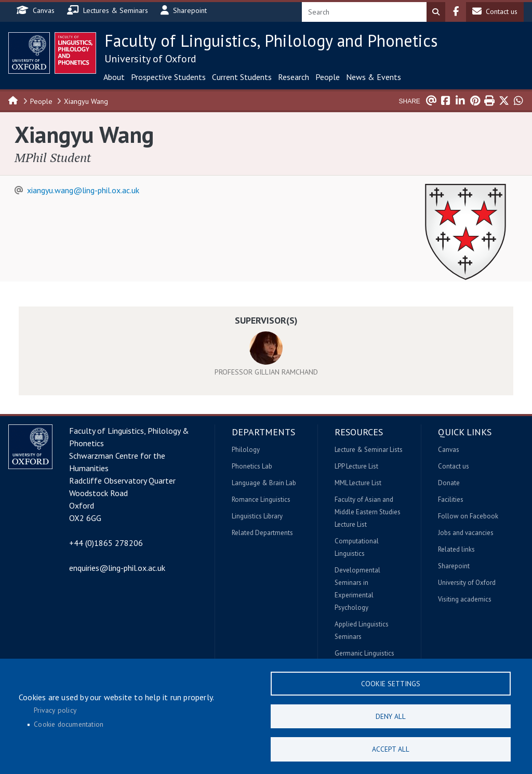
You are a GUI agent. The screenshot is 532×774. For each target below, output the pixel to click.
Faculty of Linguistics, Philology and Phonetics (271, 41)
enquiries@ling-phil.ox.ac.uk (117, 568)
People (328, 77)
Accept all (391, 749)
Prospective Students (168, 77)
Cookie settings (391, 681)
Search (436, 12)
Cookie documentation (69, 723)
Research (294, 77)
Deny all (391, 715)
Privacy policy (55, 709)
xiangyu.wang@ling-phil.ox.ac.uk (83, 190)
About (114, 77)
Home (14, 100)
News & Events (374, 77)
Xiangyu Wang (86, 101)
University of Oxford (150, 59)
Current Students (242, 77)
